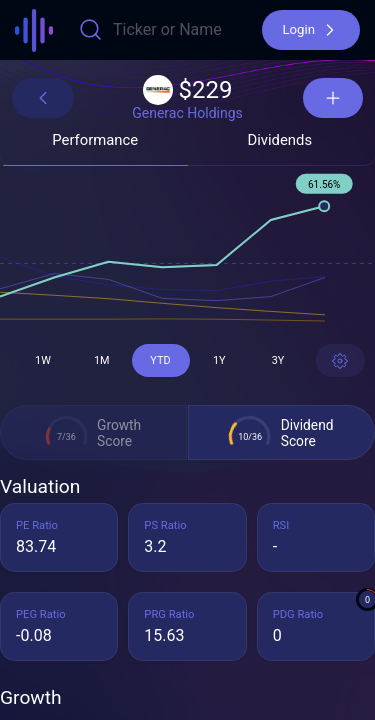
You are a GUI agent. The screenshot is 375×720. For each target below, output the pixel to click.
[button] (311, 30)
